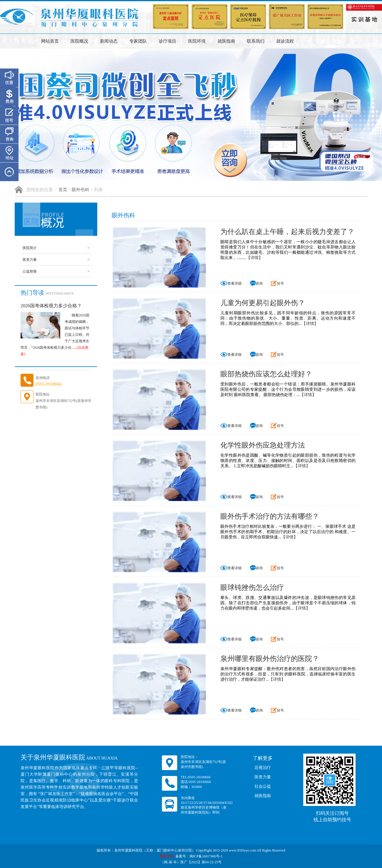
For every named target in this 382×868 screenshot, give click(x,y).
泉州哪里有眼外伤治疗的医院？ (270, 659)
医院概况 (79, 41)
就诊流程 (285, 41)
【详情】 (254, 258)
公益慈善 (56, 271)
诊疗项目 (167, 41)
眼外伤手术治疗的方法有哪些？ (270, 516)
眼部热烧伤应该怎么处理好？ (266, 374)
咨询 (256, 284)
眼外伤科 (81, 190)
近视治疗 (263, 768)
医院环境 (197, 41)
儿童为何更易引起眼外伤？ (263, 303)
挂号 (277, 284)
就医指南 (226, 41)
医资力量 (56, 260)
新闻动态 (109, 41)
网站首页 (50, 41)
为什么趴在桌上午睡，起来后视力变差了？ (287, 232)
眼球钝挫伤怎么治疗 (252, 587)
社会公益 (263, 786)
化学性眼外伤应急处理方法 (263, 445)
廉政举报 (167, 856)
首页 (63, 190)
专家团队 (138, 41)
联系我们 (256, 41)
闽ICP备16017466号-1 (206, 856)
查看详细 (231, 283)
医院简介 (56, 248)
